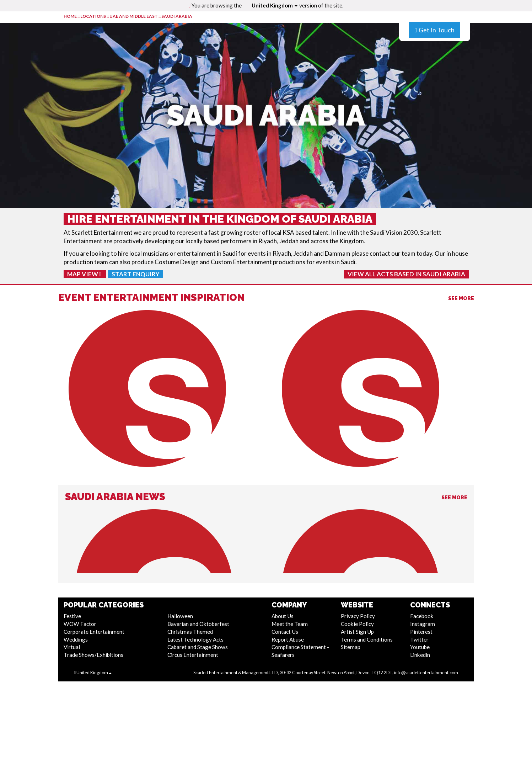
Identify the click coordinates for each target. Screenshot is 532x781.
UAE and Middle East (134, 16)
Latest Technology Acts (195, 639)
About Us (283, 616)
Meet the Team (290, 624)
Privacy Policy (358, 616)
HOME (70, 16)
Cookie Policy (357, 624)
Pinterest (421, 632)
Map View (84, 274)
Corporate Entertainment (94, 632)
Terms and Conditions (367, 639)
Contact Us (285, 632)
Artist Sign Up (357, 632)
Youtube (420, 647)
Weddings (76, 639)
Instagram (423, 624)
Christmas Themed (190, 632)
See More (461, 298)
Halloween (180, 616)
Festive (72, 616)
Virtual (72, 647)
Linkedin (420, 655)
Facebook (422, 616)
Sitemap (351, 647)
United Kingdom (275, 5)
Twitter (419, 639)
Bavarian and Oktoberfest (198, 624)
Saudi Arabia (177, 16)
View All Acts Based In (406, 274)
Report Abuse (288, 639)
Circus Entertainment (193, 655)
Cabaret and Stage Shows (198, 647)
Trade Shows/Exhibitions (93, 655)
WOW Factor (80, 624)
